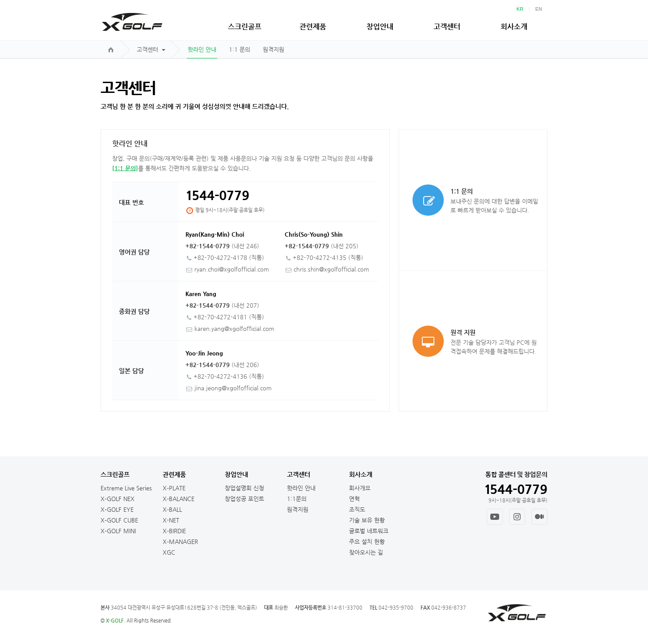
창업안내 (380, 27)
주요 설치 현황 (367, 542)
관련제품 (313, 27)
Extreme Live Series (126, 488)
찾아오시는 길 (366, 552)
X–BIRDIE (174, 531)
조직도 (357, 509)
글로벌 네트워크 (369, 531)
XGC (169, 552)
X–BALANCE (179, 499)
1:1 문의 (240, 49)
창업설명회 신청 (244, 488)
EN (539, 9)
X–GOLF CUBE (119, 520)
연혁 (354, 499)
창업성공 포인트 (244, 499)
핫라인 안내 (202, 49)
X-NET (171, 520)
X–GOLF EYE (117, 509)
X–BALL (172, 509)
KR (520, 9)
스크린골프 (245, 27)
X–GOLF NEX (118, 499)
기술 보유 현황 (367, 520)
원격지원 (274, 49)
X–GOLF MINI (118, 531)
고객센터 (447, 27)
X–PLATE (174, 488)
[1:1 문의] (125, 168)
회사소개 (514, 27)
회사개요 (360, 488)
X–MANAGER (180, 542)
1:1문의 (297, 499)
